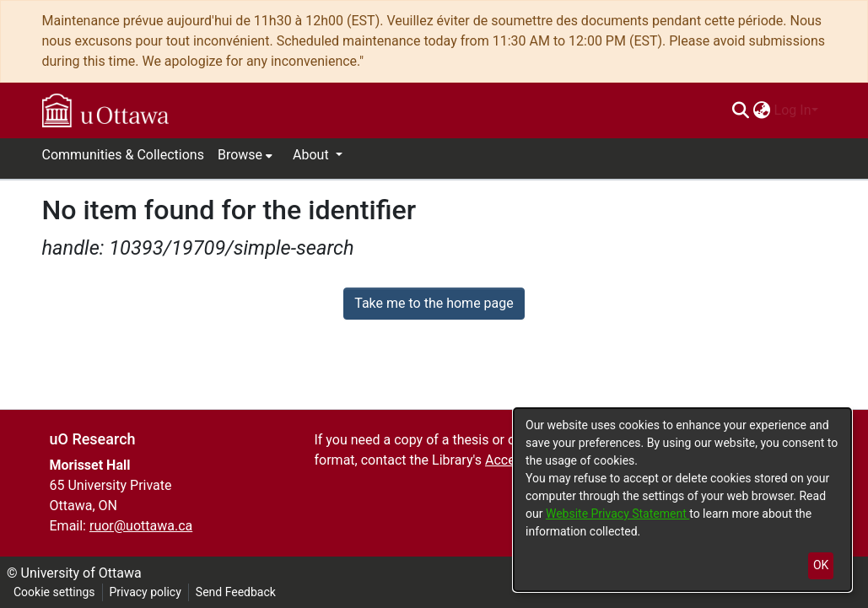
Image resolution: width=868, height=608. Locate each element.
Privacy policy (146, 592)
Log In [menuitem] (793, 110)
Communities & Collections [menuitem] (123, 155)
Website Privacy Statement (617, 514)
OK (821, 565)
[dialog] (682, 500)
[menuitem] (762, 110)
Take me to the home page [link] (434, 303)
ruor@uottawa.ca (141, 526)
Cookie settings (54, 592)
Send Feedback (236, 592)
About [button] (313, 155)
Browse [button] (240, 155)
